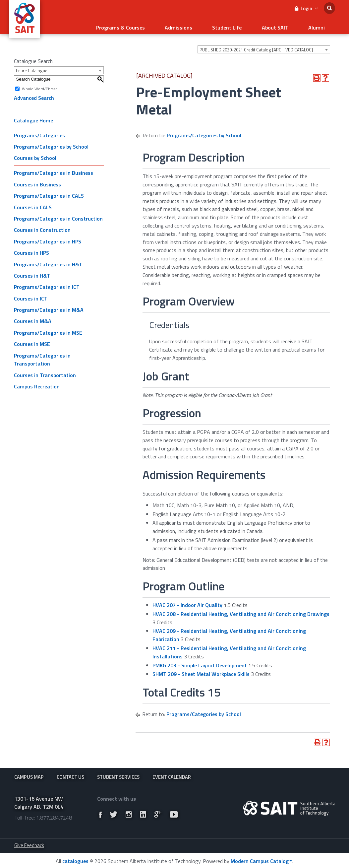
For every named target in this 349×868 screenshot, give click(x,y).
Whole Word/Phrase (40, 84)
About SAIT (285, 25)
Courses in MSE (32, 340)
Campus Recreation (37, 382)
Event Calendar (172, 773)
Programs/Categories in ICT (47, 283)
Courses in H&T (32, 272)
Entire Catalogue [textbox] (32, 67)
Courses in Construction (42, 226)
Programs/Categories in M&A (49, 306)
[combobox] (264, 45)
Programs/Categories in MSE (48, 329)
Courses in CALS (33, 203)
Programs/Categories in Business (54, 169)
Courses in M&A (33, 317)
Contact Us (70, 773)
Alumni (320, 25)
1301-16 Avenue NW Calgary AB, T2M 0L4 (39, 801)
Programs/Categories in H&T (48, 260)
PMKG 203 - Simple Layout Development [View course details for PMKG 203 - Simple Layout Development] (200, 661)
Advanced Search (34, 94)
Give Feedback (29, 844)
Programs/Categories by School (51, 143)
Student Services (118, 773)
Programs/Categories (39, 131)
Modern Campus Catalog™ (262, 859)
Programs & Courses (151, 25)
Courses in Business (37, 180)
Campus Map (29, 773)
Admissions (202, 25)
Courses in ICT (31, 294)
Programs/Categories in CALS (49, 192)
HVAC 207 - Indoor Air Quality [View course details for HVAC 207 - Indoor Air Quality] (187, 601)
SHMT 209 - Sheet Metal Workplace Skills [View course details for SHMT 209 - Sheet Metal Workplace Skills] (201, 670)
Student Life (244, 25)
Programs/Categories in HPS (48, 237)
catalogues (75, 859)
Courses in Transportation (45, 371)
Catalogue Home (33, 116)
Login (306, 8)
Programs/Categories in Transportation (42, 355)
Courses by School (35, 154)
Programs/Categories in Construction (58, 215)
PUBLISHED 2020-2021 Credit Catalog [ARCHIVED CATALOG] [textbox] (256, 46)
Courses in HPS (31, 249)
